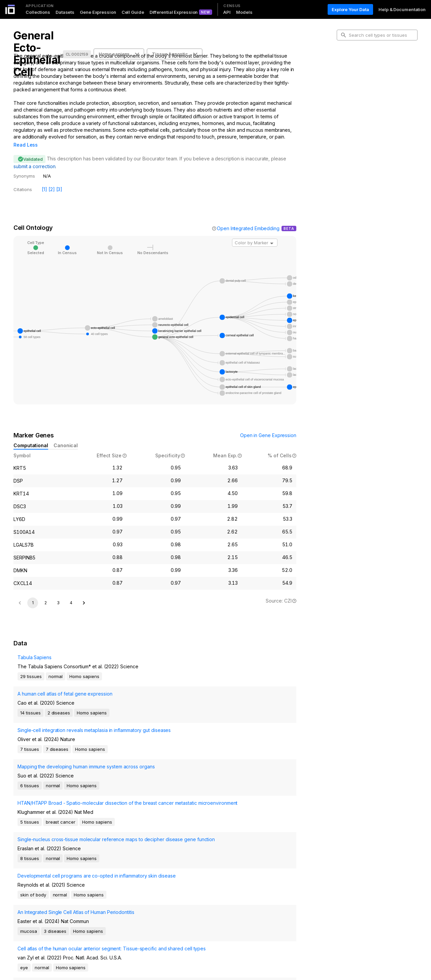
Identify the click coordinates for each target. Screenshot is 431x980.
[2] (52, 180)
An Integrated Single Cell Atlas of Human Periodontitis (49, 853)
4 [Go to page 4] (71, 611)
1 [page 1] (33, 611)
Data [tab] (347, 98)
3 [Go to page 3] (58, 611)
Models (244, 12)
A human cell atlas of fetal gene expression (48, 706)
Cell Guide (133, 12)
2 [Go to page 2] (46, 611)
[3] (59, 180)
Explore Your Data (350, 9)
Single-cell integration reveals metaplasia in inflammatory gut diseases (47, 735)
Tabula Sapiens (30, 677)
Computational (31, 436)
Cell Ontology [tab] (356, 76)
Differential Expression (174, 12)
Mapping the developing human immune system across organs (48, 757)
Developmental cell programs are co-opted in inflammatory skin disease (50, 831)
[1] (44, 180)
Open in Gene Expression (268, 426)
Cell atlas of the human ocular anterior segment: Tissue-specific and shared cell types (51, 892)
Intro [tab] (347, 65)
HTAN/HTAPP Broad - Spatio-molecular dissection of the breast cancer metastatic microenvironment (53, 779)
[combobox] (255, 233)
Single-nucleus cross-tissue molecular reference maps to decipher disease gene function (49, 805)
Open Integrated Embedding (248, 219)
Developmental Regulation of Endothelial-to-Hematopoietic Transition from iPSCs (46, 917)
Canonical (66, 436)
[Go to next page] (84, 612)
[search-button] (343, 35)
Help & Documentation (402, 9)
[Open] (272, 234)
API (227, 12)
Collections (38, 12)
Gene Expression (98, 12)
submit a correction (34, 157)
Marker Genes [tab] (357, 87)
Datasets (65, 12)
